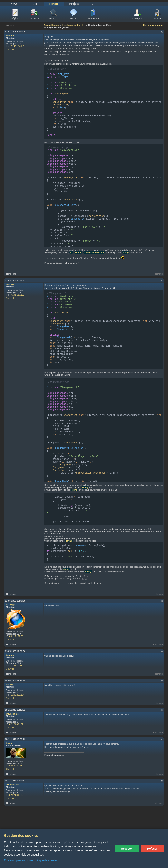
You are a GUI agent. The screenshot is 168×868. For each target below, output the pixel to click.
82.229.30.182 (16, 751)
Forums (54, 4)
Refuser (152, 849)
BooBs (10, 711)
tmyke (9, 770)
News (14, 4)
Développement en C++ (74, 25)
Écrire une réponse (153, 25)
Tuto (34, 4)
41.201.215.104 (17, 722)
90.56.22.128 (16, 792)
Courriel (10, 49)
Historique (158, 284)
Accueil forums (52, 25)
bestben (10, 36)
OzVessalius (12, 740)
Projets (74, 4)
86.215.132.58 (16, 663)
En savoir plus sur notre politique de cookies (31, 860)
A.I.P (94, 4)
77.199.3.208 (16, 692)
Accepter (127, 849)
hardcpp (10, 631)
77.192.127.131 (17, 46)
